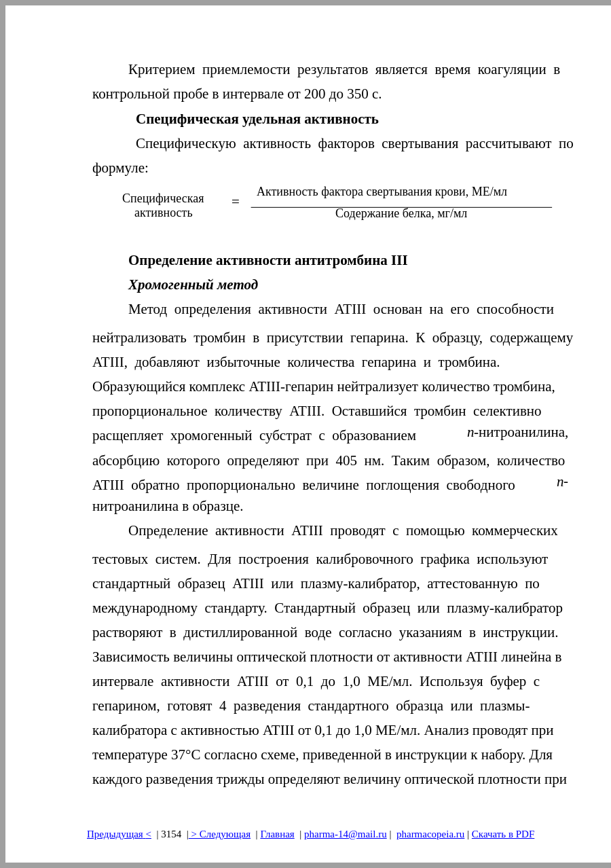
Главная (277, 834)
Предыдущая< (119, 834)
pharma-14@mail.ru (346, 834)
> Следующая (220, 834)
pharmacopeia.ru (430, 834)
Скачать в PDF (503, 834)
